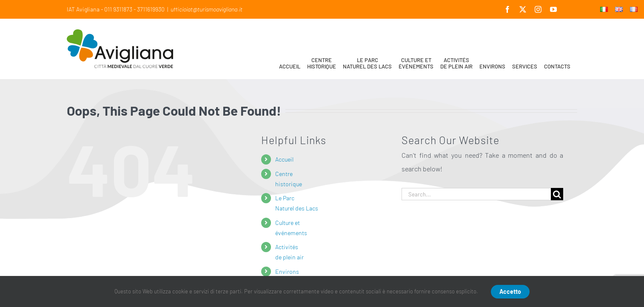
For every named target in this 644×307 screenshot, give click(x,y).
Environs (287, 271)
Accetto (510, 291)
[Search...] (476, 194)
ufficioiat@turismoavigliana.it (207, 9)
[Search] (557, 194)
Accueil (284, 159)
